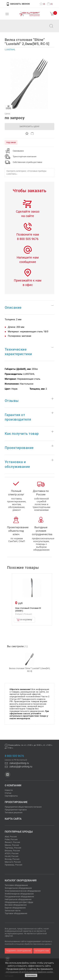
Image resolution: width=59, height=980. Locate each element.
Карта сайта (13, 819)
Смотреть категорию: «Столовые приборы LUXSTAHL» (26, 172)
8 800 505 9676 (28, 239)
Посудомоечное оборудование (19, 897)
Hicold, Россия (11, 856)
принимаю (31, 975)
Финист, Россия (12, 842)
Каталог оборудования (21, 880)
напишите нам (42, 951)
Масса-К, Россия (13, 862)
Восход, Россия (12, 859)
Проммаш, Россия (13, 865)
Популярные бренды (19, 832)
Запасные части (13, 911)
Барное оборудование (15, 908)
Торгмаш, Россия (13, 848)
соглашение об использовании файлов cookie (29, 972)
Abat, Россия (11, 837)
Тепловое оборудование (16, 885)
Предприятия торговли (16, 810)
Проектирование (16, 802)
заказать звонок (18, 4)
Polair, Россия (11, 839)
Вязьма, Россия (12, 851)
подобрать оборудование (19, 951)
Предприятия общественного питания (23, 807)
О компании (13, 785)
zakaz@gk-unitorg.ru (18, 767)
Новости (9, 790)
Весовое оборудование (16, 905)
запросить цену (29, 126)
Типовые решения (14, 812)
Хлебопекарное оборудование (19, 894)
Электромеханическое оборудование (23, 891)
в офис (28, 285)
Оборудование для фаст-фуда (19, 902)
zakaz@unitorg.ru (18, 28)
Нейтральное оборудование (18, 899)
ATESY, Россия (12, 853)
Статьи (8, 793)
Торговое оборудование (16, 913)
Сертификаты (11, 796)
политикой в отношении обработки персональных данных (28, 944)
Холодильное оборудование (18, 888)
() (42, 4)
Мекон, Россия (12, 845)
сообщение (28, 262)
